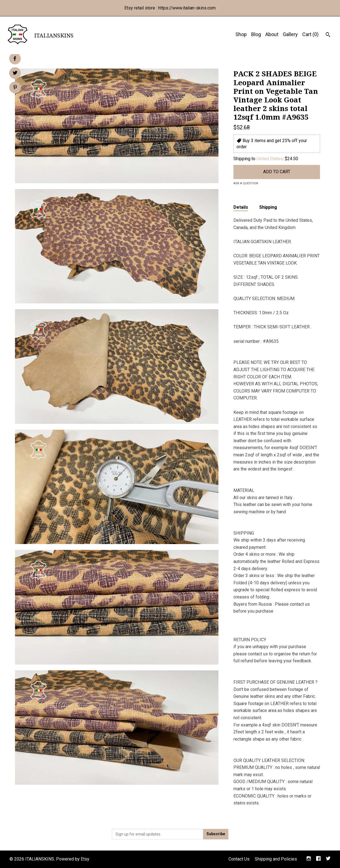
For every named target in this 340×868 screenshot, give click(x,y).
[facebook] (318, 859)
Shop (241, 34)
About (272, 34)
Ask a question (246, 183)
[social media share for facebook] (15, 59)
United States (270, 159)
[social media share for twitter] (15, 74)
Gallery (290, 34)
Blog (256, 34)
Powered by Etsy (73, 859)
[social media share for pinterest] (15, 88)
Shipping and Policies (276, 859)
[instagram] (309, 859)
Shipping (268, 207)
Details (241, 207)
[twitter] (328, 859)
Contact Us (239, 859)
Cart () (310, 34)
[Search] (328, 35)
